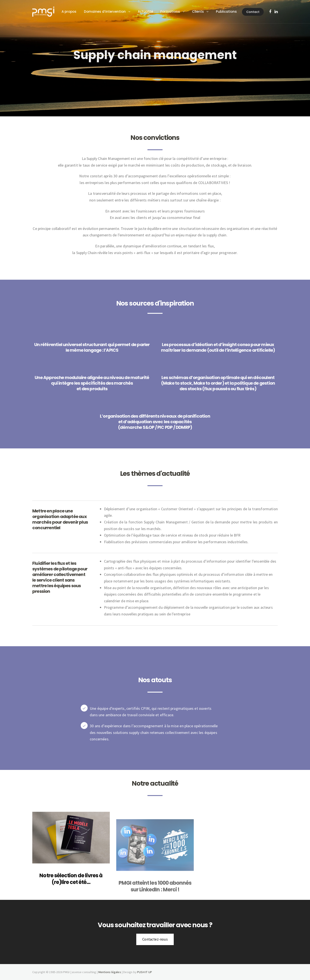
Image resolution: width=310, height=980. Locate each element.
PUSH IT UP (145, 972)
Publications (232, 12)
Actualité (151, 12)
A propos (74, 12)
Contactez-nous (155, 939)
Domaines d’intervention (110, 12)
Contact (79, 35)
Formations (175, 12)
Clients (203, 12)
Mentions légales (110, 972)
